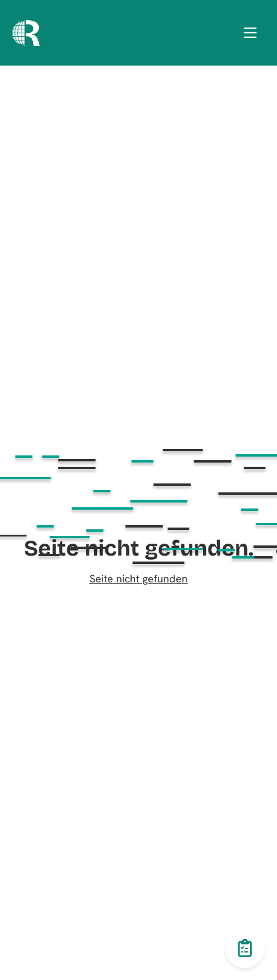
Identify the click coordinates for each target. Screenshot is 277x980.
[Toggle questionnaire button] (245, 948)
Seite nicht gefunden (138, 579)
